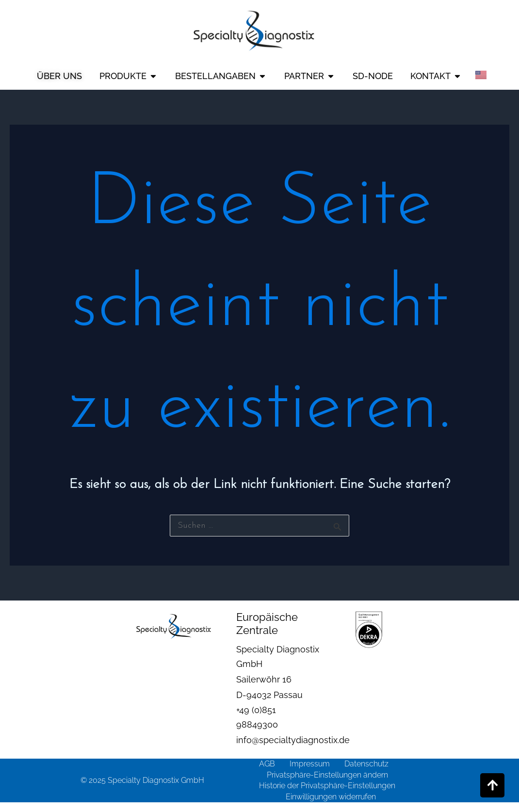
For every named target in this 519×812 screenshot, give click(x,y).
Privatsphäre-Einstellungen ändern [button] (327, 775)
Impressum (310, 764)
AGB (267, 764)
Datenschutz (366, 764)
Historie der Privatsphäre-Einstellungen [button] (327, 786)
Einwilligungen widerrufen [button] (331, 797)
